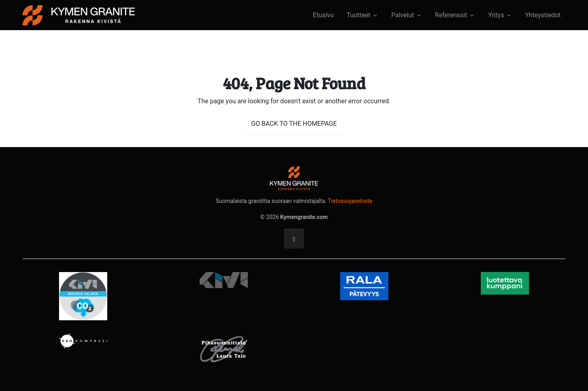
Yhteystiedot (543, 15)
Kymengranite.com (304, 217)
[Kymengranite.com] (79, 14)
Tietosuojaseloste (350, 201)
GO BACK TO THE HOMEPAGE (294, 124)
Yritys (496, 15)
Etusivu (323, 15)
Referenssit (451, 15)
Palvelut (403, 15)
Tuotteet (358, 15)
